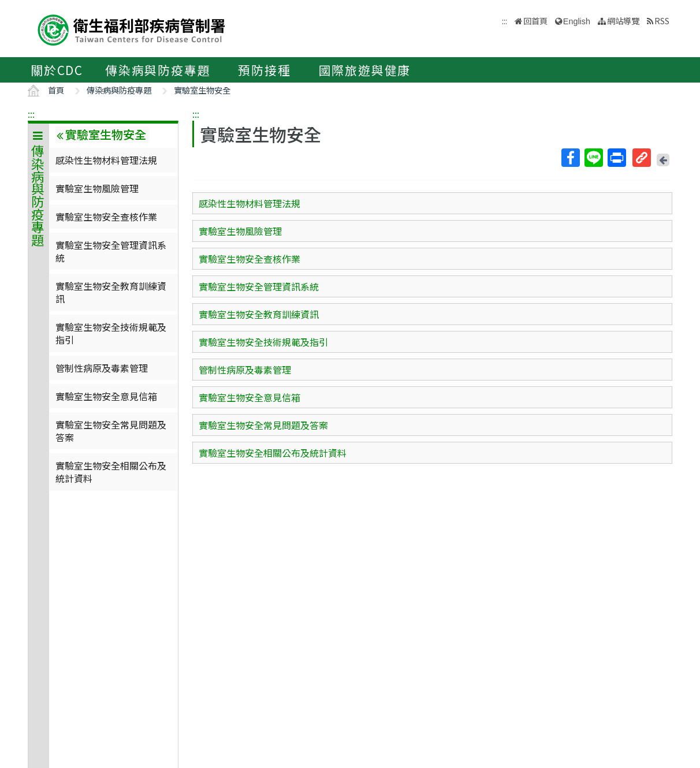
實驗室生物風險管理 (97, 188)
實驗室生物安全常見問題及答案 (111, 431)
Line (593, 158)
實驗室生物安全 (202, 90)
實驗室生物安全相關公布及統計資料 (111, 472)
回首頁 (535, 20)
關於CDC (57, 70)
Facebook (570, 158)
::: (31, 114)
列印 (616, 158)
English (577, 21)
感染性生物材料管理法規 (106, 160)
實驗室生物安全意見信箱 (106, 396)
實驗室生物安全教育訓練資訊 (111, 292)
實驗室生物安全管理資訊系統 (111, 251)
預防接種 (264, 70)
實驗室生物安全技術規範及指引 (111, 333)
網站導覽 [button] (623, 20)
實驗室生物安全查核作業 (106, 217)
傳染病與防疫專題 (158, 70)
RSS (662, 20)
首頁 (56, 90)
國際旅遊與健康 (365, 70)
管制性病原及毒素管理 (102, 368)
